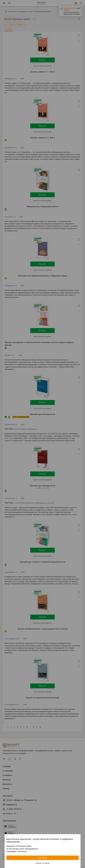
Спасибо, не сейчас (43, 863)
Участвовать (42, 858)
